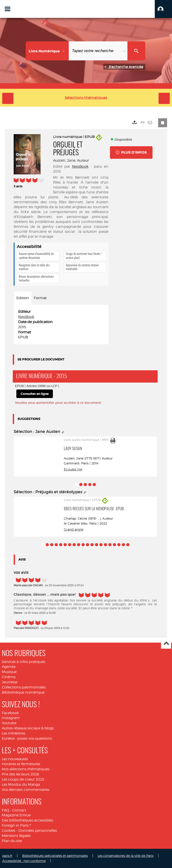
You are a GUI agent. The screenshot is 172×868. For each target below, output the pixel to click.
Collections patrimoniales (24, 687)
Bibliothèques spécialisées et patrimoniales (55, 856)
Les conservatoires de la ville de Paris (126, 856)
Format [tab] (40, 298)
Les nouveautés (15, 759)
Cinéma (9, 677)
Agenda (9, 667)
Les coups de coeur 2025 (23, 779)
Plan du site (12, 841)
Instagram (11, 718)
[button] (163, 9)
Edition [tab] (23, 298)
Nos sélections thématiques (26, 769)
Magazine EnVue (16, 815)
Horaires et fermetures (21, 764)
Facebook (10, 713)
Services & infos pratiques (24, 662)
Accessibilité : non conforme (24, 861)
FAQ (5, 810)
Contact (19, 810)
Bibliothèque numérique (23, 692)
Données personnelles (38, 831)
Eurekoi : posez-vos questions (27, 738)
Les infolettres (14, 733)
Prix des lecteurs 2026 (20, 774)
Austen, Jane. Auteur (71, 160)
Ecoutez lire (73, 469)
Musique (9, 672)
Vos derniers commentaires (26, 790)
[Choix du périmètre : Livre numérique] (47, 51)
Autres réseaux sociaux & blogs (28, 728)
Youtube (9, 723)
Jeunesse (10, 682)
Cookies (9, 831)
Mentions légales (16, 836)
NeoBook (80, 166)
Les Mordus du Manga (21, 784)
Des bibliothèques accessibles (27, 820)
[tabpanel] (61, 325)
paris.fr (7, 856)
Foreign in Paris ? (16, 825)
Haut (166, 644)
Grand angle (74, 529)
